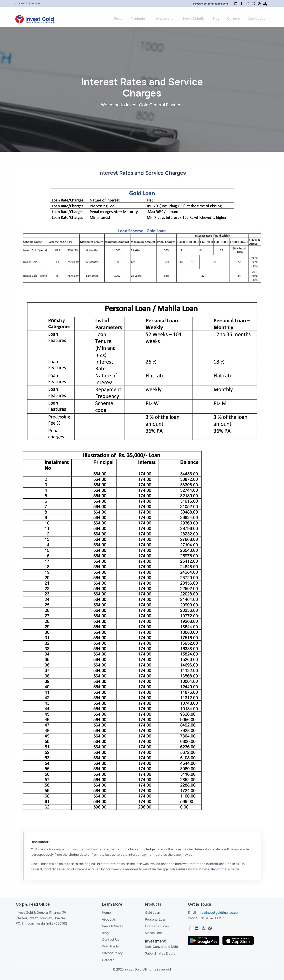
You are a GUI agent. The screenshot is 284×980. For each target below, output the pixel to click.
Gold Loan (152, 913)
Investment (164, 19)
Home (106, 913)
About (118, 19)
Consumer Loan (157, 926)
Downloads (110, 946)
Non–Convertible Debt (162, 947)
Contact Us (256, 19)
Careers (234, 19)
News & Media (194, 19)
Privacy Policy (112, 953)
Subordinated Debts (160, 953)
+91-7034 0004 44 (30, 4)
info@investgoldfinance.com (210, 4)
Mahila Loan (154, 933)
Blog (216, 19)
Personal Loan (156, 919)
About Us (109, 919)
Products (138, 19)
